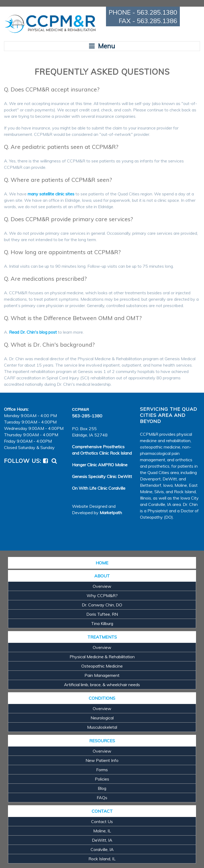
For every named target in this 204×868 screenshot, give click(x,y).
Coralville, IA (102, 849)
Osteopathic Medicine (102, 666)
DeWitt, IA (102, 840)
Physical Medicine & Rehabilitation (102, 657)
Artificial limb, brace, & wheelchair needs (102, 685)
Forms (102, 770)
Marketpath (111, 513)
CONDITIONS (102, 698)
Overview (102, 586)
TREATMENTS (102, 637)
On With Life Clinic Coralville (99, 488)
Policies (102, 779)
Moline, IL (102, 831)
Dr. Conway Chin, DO (102, 605)
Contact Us (102, 821)
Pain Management (102, 675)
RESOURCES (102, 741)
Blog (102, 788)
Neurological (102, 718)
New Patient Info (102, 760)
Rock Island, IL (102, 859)
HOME (102, 563)
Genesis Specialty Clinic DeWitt (102, 476)
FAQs (102, 798)
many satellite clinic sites (51, 194)
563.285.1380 (157, 12)
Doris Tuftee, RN (102, 614)
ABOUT (102, 576)
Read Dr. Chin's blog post (33, 332)
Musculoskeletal (102, 727)
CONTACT (102, 811)
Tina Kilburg (102, 623)
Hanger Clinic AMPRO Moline (100, 465)
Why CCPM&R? (102, 596)
